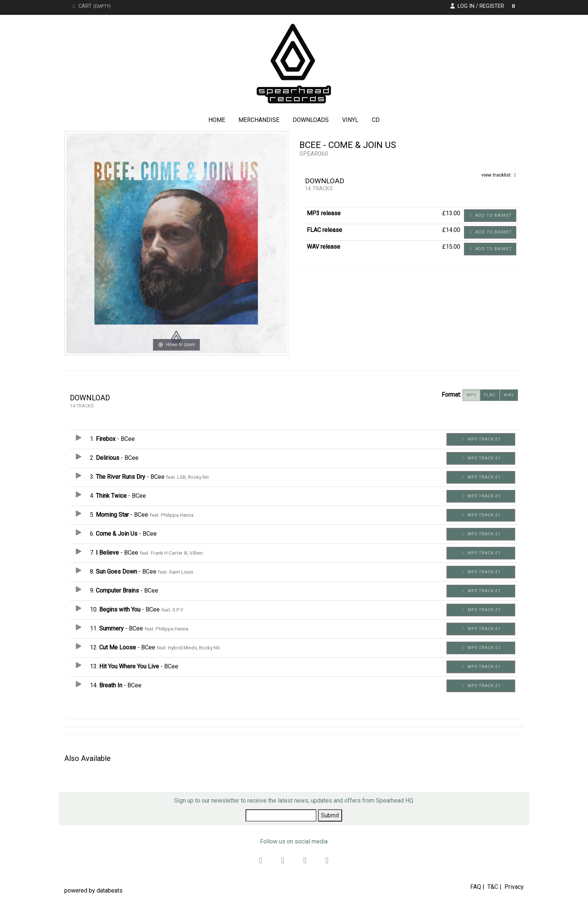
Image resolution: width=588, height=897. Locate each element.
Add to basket (490, 215)
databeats (110, 890)
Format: (451, 395)
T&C (493, 887)
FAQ (476, 887)
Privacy (514, 887)
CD (376, 120)
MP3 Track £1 (481, 439)
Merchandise (259, 120)
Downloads (311, 120)
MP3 (471, 395)
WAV (509, 395)
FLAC (490, 395)
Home (217, 120)
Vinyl (350, 120)
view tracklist (500, 175)
